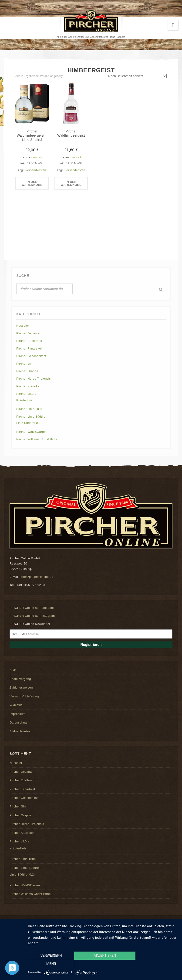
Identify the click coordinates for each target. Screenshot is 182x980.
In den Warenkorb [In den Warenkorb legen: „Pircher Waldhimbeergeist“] (71, 183)
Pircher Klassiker (29, 386)
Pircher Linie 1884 (29, 409)
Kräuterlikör (25, 400)
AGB (13, 670)
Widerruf (16, 705)
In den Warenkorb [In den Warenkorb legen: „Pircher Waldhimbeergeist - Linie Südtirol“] (32, 183)
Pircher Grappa (27, 371)
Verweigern (50, 964)
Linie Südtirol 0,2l (29, 423)
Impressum (17, 714)
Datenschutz (19, 722)
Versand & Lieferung (24, 696)
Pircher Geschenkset (31, 356)
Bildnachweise (20, 731)
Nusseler (23, 326)
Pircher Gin (24, 364)
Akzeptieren (103, 964)
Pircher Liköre (26, 394)
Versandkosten (36, 170)
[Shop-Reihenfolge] (137, 76)
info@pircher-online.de (37, 577)
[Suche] (161, 289)
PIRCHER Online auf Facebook (32, 608)
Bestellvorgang (20, 679)
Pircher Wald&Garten (31, 432)
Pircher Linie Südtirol (31, 417)
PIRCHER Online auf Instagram (32, 616)
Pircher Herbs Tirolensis (34, 379)
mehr (155, 964)
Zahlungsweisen (21, 687)
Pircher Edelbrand (29, 341)
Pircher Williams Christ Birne (37, 439)
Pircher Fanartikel (29, 348)
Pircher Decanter (28, 333)
